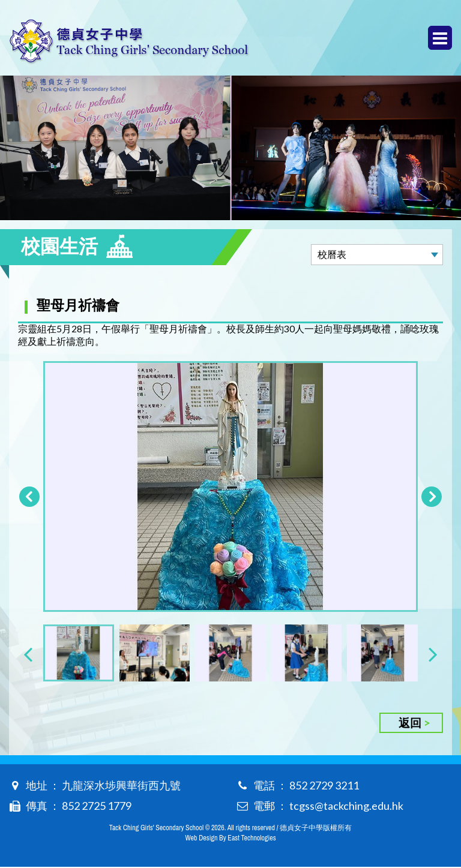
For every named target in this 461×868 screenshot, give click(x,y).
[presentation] (28, 655)
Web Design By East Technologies (230, 839)
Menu (440, 38)
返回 (410, 724)
